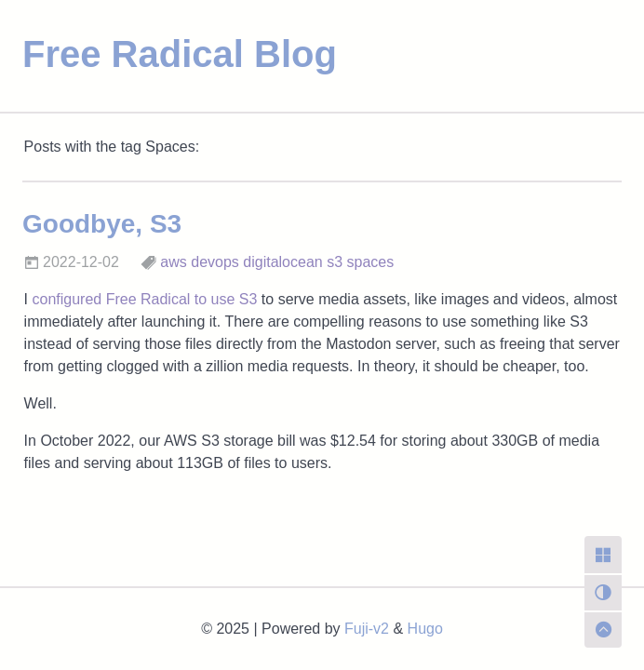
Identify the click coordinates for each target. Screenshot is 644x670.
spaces (371, 262)
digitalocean (282, 262)
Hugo (425, 629)
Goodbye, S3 (102, 224)
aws (173, 262)
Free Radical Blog (180, 54)
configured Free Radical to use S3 (144, 299)
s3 (335, 262)
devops (215, 262)
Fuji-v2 (367, 629)
